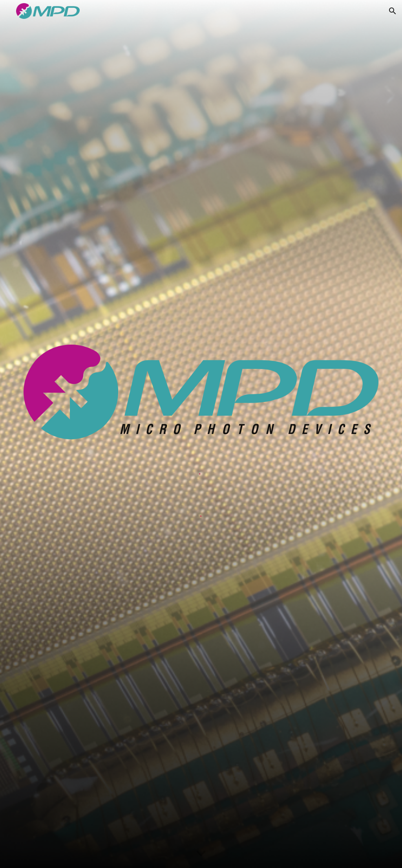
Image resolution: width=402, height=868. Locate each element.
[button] (393, 11)
